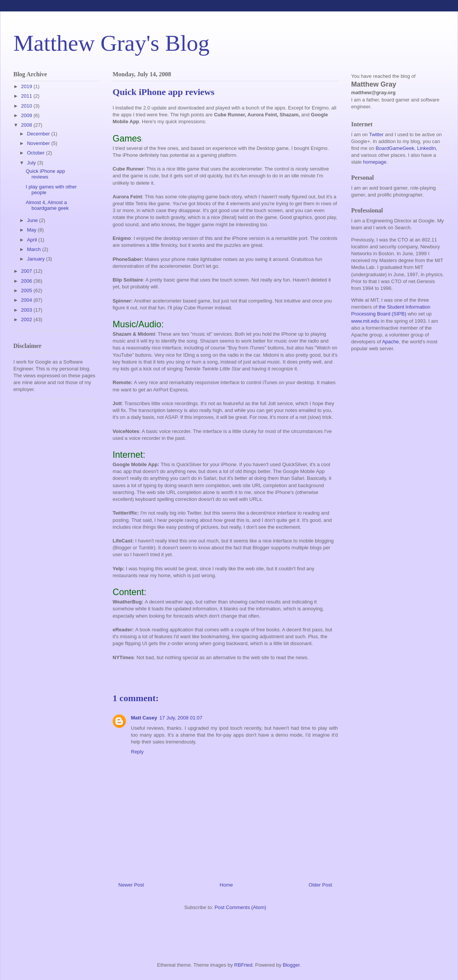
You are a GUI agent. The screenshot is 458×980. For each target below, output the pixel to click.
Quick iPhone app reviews (45, 174)
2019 (27, 86)
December (39, 134)
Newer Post (131, 885)
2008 (27, 125)
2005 (27, 290)
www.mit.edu (365, 321)
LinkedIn (427, 148)
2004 (27, 300)
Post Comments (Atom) (240, 907)
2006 (27, 281)
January (37, 259)
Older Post (320, 885)
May (32, 230)
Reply (137, 752)
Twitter (376, 134)
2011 (27, 96)
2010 (27, 106)
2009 (27, 115)
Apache (390, 342)
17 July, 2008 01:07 (181, 718)
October (37, 153)
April (33, 240)
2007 (27, 271)
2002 (27, 319)
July (32, 163)
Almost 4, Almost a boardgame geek (47, 205)
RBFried (244, 965)
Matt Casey (144, 718)
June (33, 220)
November (39, 143)
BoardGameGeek (395, 148)
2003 (27, 310)
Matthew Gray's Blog (111, 43)
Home (227, 885)
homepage (375, 162)
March (35, 249)
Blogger (291, 965)
